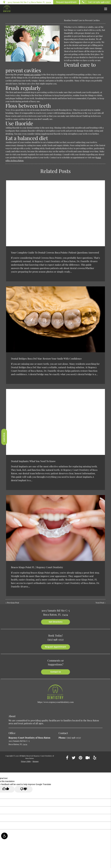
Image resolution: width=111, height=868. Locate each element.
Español (4, 437)
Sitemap (36, 761)
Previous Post (13, 603)
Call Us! (95, 2)
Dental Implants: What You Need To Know (33, 461)
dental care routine (32, 74)
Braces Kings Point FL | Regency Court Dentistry (37, 567)
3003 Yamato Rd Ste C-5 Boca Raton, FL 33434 (27, 2)
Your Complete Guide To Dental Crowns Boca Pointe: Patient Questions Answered (55, 252)
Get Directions (55, 622)
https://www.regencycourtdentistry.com (56, 702)
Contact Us (56, 672)
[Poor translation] (24, 789)
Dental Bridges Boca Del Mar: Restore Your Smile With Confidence (46, 358)
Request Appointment (66, 2)
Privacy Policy (26, 761)
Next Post (100, 603)
